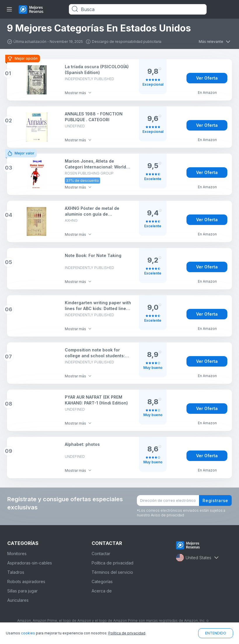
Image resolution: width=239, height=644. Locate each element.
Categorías (102, 581)
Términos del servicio (112, 572)
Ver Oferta (207, 78)
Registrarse (215, 500)
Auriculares (18, 600)
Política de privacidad (112, 563)
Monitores (17, 554)
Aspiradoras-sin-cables (30, 563)
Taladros (16, 572)
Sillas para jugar (22, 591)
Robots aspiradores (26, 581)
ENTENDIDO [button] (216, 633)
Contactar (101, 554)
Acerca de (102, 591)
